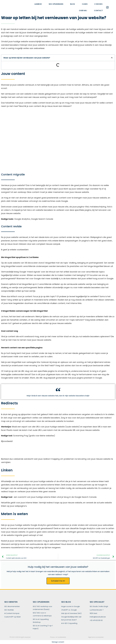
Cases (85, 4)
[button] (112, 58)
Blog (73, 4)
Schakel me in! (58, 581)
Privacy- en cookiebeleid (58, 637)
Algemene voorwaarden (96, 637)
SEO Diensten (11, 602)
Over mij (83, 11)
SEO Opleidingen (56, 4)
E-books (99, 4)
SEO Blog (66, 602)
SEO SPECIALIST (97, 602)
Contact (98, 11)
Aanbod (38, 4)
